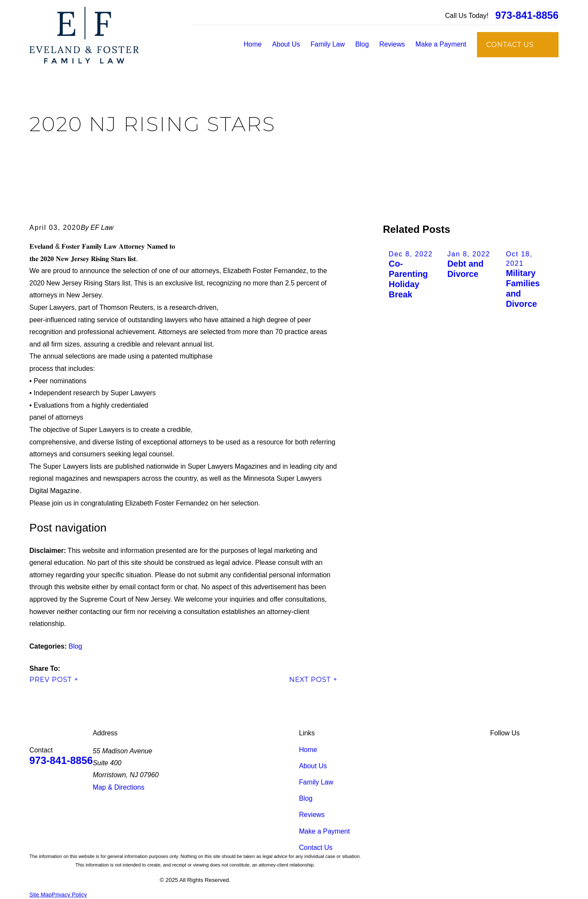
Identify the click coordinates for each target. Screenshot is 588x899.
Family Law (316, 782)
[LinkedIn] (495, 750)
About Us (313, 766)
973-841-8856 (527, 15)
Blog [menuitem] (362, 44)
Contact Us (316, 848)
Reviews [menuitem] (392, 44)
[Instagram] (554, 750)
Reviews (312, 815)
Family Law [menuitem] (328, 44)
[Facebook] (515, 750)
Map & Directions (118, 787)
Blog (76, 646)
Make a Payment (324, 831)
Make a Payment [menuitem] (441, 44)
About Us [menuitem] (286, 44)
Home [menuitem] (252, 44)
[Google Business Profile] (534, 750)
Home (308, 750)
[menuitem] (41, 895)
